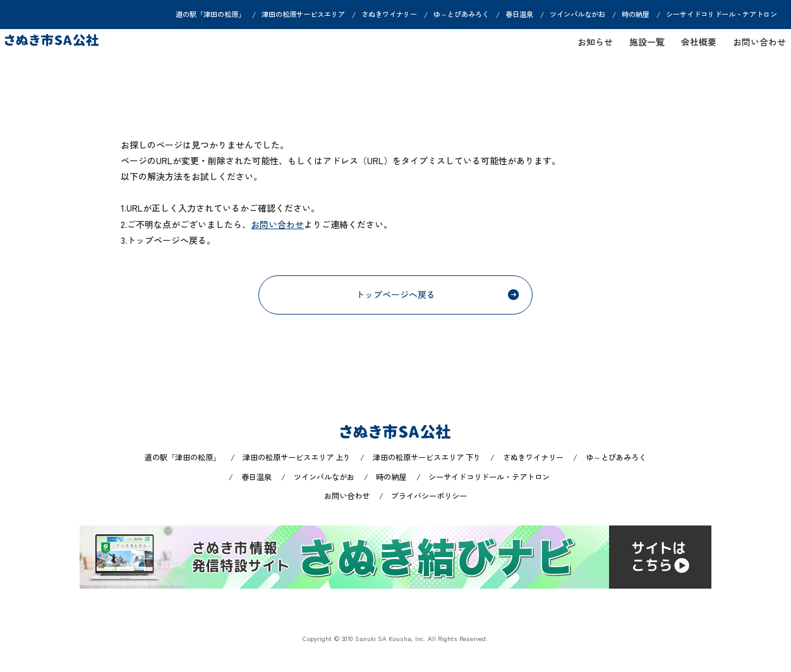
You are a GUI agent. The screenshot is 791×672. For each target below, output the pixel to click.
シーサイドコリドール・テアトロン (722, 15)
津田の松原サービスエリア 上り (297, 457)
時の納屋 (636, 15)
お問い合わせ (754, 48)
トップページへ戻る (437, 294)
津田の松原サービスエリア (303, 15)
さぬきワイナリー (389, 15)
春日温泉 (519, 15)
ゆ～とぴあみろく (461, 15)
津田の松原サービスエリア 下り (427, 457)
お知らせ (589, 48)
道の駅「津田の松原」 (210, 15)
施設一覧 (641, 48)
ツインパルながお (577, 15)
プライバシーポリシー (429, 496)
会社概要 (693, 48)
